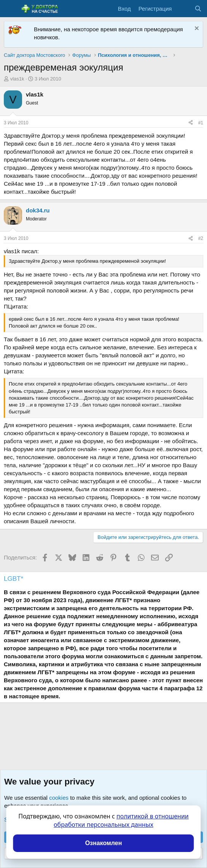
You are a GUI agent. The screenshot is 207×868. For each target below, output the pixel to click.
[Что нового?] (183, 9)
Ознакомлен (104, 843)
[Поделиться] (191, 123)
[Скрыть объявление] (196, 29)
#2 (201, 238)
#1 (201, 123)
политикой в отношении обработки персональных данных (121, 820)
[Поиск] (198, 9)
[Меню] (10, 9)
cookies (59, 798)
